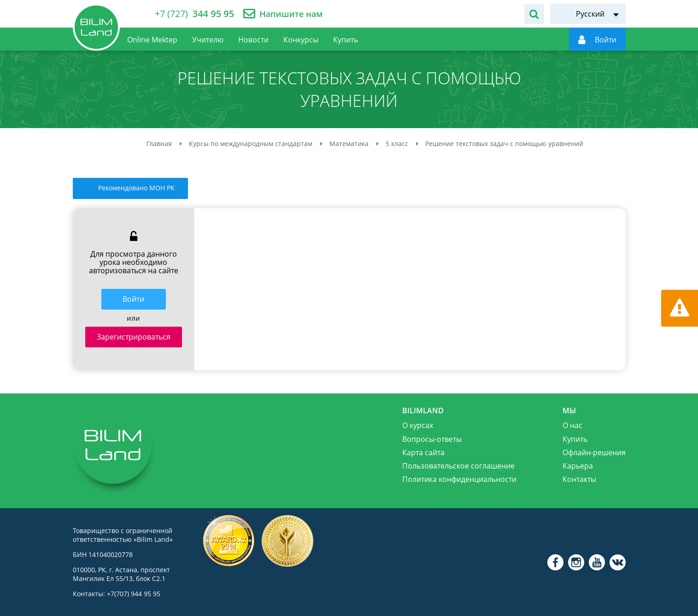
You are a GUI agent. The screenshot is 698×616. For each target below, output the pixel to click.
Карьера (578, 466)
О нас (572, 425)
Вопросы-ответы (432, 439)
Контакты (579, 479)
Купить (575, 439)
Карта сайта (423, 452)
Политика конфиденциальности (459, 479)
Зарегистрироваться (134, 337)
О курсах (418, 425)
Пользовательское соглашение (458, 466)
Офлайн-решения (594, 452)
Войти (133, 299)
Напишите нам (291, 14)
